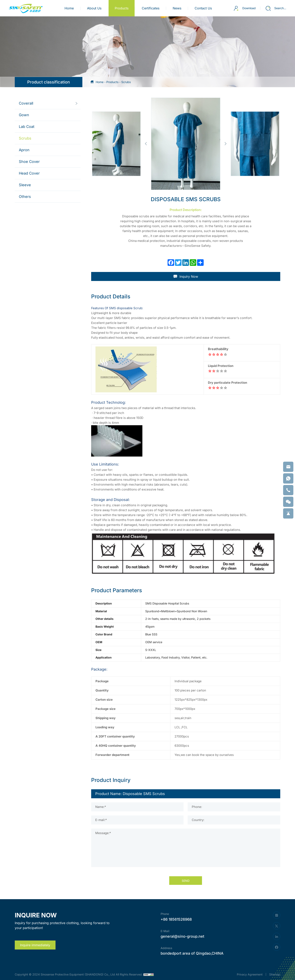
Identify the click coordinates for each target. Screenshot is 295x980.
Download (245, 8)
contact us (203, 8)
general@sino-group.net (182, 936)
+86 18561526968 (176, 919)
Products (112, 82)
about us (94, 8)
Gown (24, 115)
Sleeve (25, 185)
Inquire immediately (35, 945)
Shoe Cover (29, 162)
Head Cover (29, 173)
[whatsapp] (288, 478)
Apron (24, 150)
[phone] (288, 490)
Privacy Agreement (250, 974)
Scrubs (126, 82)
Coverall (26, 103)
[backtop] (288, 513)
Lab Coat (27, 127)
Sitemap (275, 974)
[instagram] (277, 915)
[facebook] (277, 947)
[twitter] (277, 926)
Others (25, 197)
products (122, 8)
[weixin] (288, 502)
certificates (151, 8)
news (177, 8)
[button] (146, 144)
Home (69, 8)
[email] (288, 467)
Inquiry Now (186, 276)
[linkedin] (277, 936)
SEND (186, 881)
